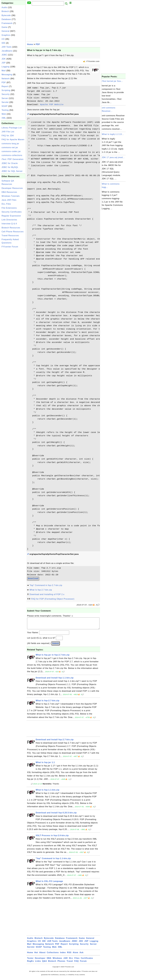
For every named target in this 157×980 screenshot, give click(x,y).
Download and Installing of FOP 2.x (47, 594)
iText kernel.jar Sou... (112, 81)
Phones (61, 964)
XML (4, 118)
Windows (57, 961)
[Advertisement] (13, 286)
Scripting (6, 90)
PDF (4, 82)
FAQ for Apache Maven (13, 140)
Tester (30, 961)
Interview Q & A (9, 224)
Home (30, 44)
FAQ (77, 964)
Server (5, 98)
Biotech (5, 11)
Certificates (87, 961)
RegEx (30, 964)
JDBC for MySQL (10, 167)
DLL (71, 961)
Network (6, 79)
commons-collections (12, 155)
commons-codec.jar (11, 151)
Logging (6, 67)
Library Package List (12, 128)
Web (4, 114)
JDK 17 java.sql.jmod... (113, 157)
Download (33, 579)
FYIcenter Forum (10, 247)
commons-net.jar (10, 147)
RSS (69, 955)
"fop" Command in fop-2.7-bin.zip (46, 585)
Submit (56, 646)
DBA (49, 961)
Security (6, 94)
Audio (4, 7)
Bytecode (6, 15)
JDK (4, 59)
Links (38, 964)
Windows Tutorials (11, 196)
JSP (4, 63)
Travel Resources (10, 236)
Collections (53, 955)
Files (77, 961)
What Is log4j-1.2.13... (113, 134)
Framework (7, 23)
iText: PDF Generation (13, 159)
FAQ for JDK (8, 136)
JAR (66, 961)
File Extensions (9, 208)
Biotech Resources (11, 228)
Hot (36, 955)
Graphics (6, 35)
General (6, 31)
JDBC (4, 55)
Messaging (7, 75)
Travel (70, 964)
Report (5, 86)
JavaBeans (7, 51)
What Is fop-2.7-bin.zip (41, 590)
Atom (75, 955)
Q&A (45, 964)
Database (6, 19)
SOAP (5, 106)
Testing (5, 110)
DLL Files (6, 204)
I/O (3, 39)
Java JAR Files (9, 200)
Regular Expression (11, 216)
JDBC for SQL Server (12, 171)
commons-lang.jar (10, 144)
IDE (3, 43)
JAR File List (8, 132)
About (42, 955)
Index (63, 955)
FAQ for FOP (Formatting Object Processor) (53, 599)
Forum (83, 964)
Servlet (5, 102)
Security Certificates (12, 212)
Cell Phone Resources (13, 232)
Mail (4, 71)
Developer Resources (12, 188)
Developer (40, 961)
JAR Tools (7, 47)
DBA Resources (9, 192)
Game (5, 27)
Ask (81, 955)
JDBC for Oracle (10, 163)
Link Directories (9, 220)
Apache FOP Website (52, 105)
